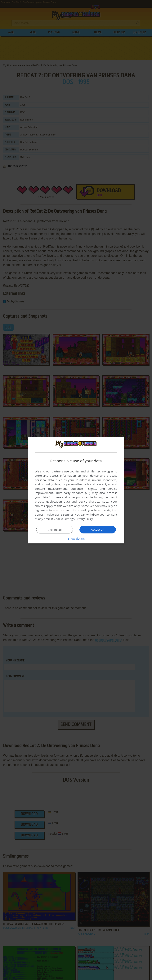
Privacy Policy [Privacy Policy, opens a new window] (85, 519)
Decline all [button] (55, 530)
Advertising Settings (60, 514)
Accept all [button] (98, 529)
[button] (76, 538)
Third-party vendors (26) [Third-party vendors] (73, 493)
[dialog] (76, 490)
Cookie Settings (64, 519)
